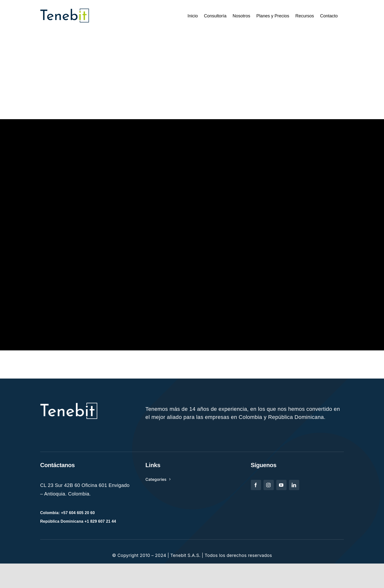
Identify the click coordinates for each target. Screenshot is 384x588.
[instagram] (269, 485)
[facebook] (256, 485)
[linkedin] (294, 485)
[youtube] (281, 485)
